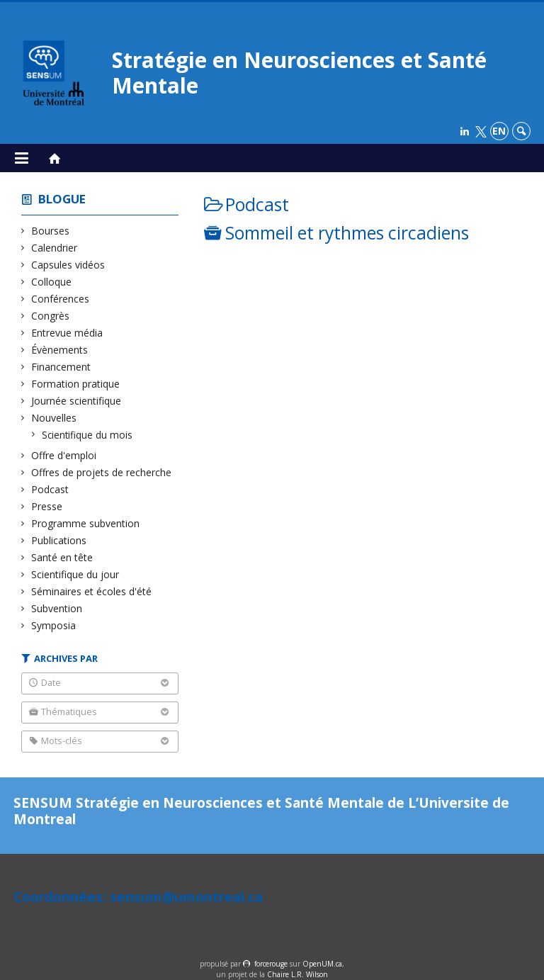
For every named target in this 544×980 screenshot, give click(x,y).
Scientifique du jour (75, 574)
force (271, 964)
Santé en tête (62, 557)
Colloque (52, 282)
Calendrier (55, 248)
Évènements (60, 350)
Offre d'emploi (64, 455)
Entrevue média (67, 333)
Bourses (51, 231)
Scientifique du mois (87, 435)
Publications (59, 540)
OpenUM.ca (322, 964)
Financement (61, 367)
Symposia (54, 625)
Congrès (51, 316)
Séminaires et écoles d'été (92, 591)
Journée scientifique (76, 401)
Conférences (61, 299)
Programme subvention (86, 523)
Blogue (62, 199)
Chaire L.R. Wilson (297, 974)
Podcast (50, 489)
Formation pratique (76, 384)
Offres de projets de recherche (102, 472)
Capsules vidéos (68, 265)
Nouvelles (54, 418)
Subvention (57, 608)
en (499, 131)
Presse (47, 506)
